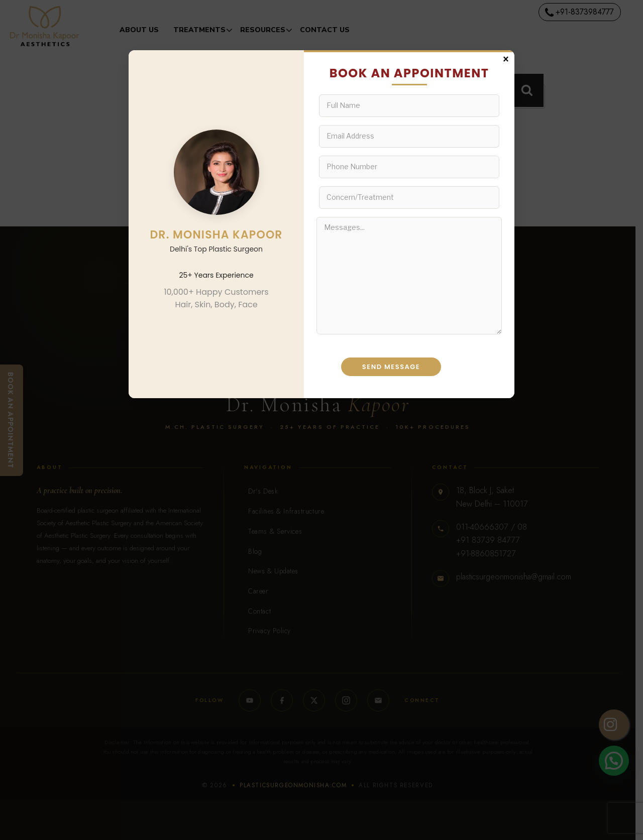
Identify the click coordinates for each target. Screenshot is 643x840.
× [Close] (506, 58)
